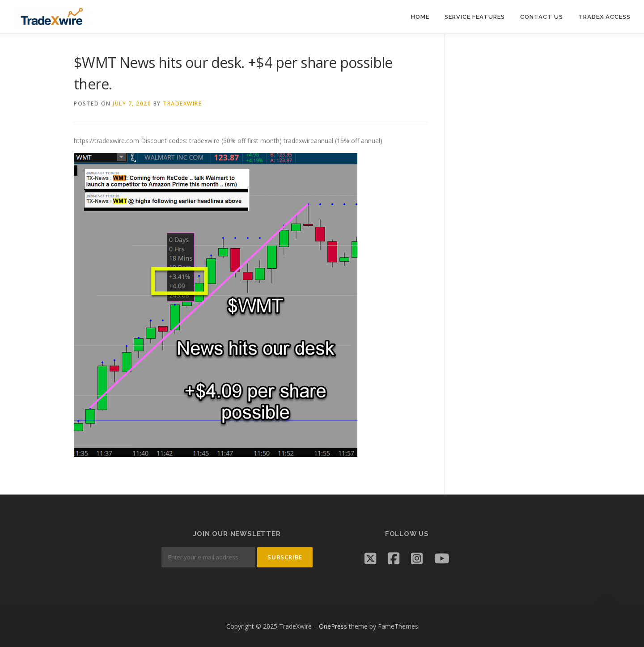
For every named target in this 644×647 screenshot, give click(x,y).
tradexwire (182, 104)
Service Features (475, 17)
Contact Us (542, 17)
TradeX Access (604, 17)
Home (420, 17)
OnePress (333, 626)
